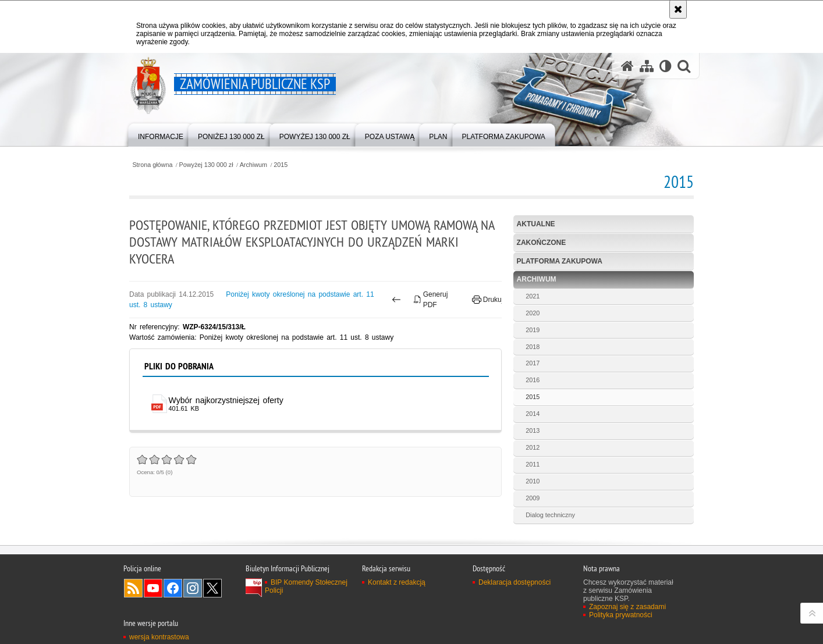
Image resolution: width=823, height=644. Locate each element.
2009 (533, 498)
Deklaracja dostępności (515, 582)
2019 (533, 330)
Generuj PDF (431, 300)
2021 (533, 296)
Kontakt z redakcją (397, 582)
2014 (533, 414)
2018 (533, 347)
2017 (533, 363)
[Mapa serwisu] (647, 66)
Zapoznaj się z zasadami (627, 607)
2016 (533, 380)
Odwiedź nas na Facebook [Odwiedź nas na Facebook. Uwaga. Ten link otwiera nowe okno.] (173, 588)
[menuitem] (161, 134)
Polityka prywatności (621, 615)
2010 (533, 481)
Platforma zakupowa (560, 261)
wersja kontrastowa (159, 637)
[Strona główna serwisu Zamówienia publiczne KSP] (627, 66)
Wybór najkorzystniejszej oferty (226, 400)
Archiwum (253, 165)
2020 (533, 313)
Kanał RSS (133, 588)
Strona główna (152, 165)
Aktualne (536, 224)
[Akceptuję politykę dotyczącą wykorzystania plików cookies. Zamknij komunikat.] (678, 9)
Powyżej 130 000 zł (206, 165)
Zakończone (542, 243)
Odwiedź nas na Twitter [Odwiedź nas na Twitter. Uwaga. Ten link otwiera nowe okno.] (212, 588)
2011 (533, 464)
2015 (281, 165)
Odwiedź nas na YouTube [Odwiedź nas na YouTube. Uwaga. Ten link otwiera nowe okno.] (153, 588)
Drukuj (487, 300)
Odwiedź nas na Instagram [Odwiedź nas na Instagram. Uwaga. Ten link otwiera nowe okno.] (193, 588)
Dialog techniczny (550, 515)
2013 (533, 430)
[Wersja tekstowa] (666, 66)
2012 (533, 447)
